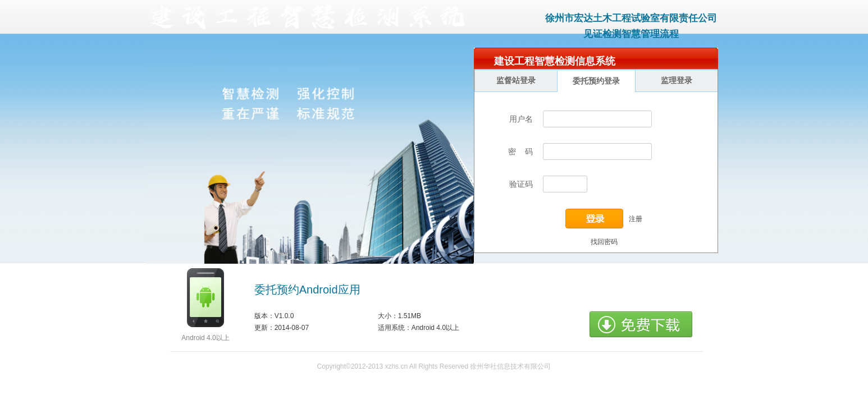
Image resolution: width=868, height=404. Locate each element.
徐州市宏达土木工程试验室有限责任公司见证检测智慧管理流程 (631, 26)
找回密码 (604, 242)
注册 (636, 218)
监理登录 (677, 81)
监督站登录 (516, 81)
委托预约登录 (596, 81)
